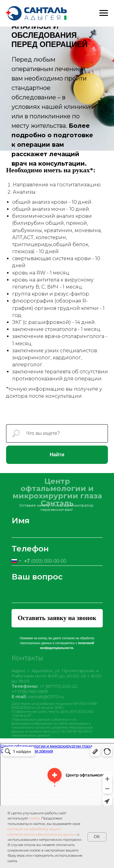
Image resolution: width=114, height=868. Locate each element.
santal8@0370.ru (46, 698)
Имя (21, 521)
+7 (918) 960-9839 (30, 693)
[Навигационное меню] (104, 13)
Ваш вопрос (37, 577)
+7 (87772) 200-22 (58, 688)
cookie (34, 818)
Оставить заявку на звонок (57, 618)
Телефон (30, 549)
